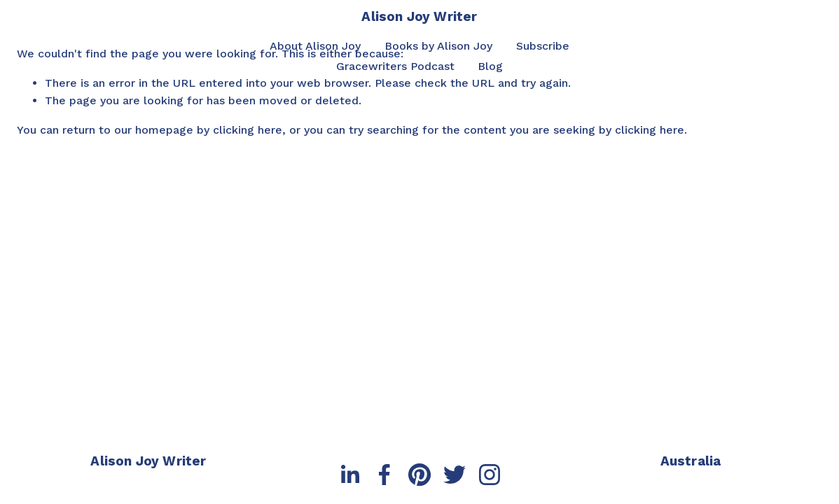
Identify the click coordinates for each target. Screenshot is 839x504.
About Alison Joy (315, 46)
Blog (490, 66)
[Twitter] (455, 475)
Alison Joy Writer (419, 16)
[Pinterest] (419, 475)
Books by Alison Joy (438, 46)
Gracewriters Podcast (395, 66)
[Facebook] (384, 475)
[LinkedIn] (349, 475)
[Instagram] (490, 475)
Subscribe (543, 46)
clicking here (248, 130)
